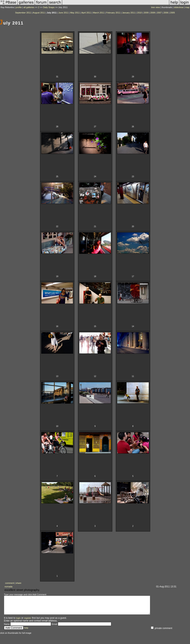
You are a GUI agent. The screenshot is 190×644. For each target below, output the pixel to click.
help (26, 631)
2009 (146, 13)
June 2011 (63, 13)
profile (19, 7)
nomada (8, 587)
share (19, 583)
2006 (166, 13)
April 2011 (86, 13)
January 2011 (129, 13)
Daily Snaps (49, 7)
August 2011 (39, 13)
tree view (155, 7)
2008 (153, 13)
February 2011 (113, 13)
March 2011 (99, 13)
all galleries (29, 7)
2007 (159, 13)
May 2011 (75, 13)
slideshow (179, 7)
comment (10, 583)
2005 (172, 13)
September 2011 (23, 13)
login (18, 622)
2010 (139, 13)
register (28, 622)
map (187, 7)
